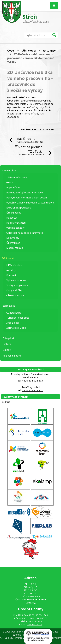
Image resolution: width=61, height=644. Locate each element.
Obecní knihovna (15, 295)
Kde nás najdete (12, 356)
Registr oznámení (16, 223)
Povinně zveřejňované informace (25, 192)
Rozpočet (12, 218)
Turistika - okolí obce (18, 318)
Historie (7, 344)
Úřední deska (14, 213)
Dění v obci (29, 51)
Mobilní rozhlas (15, 248)
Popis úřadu (13, 187)
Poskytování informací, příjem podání (27, 197)
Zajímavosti (9, 306)
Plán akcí (11, 275)
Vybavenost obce (16, 280)
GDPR (10, 182)
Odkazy (7, 350)
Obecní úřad (9, 170)
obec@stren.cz (34, 624)
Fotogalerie (9, 338)
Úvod (11, 51)
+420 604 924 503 (33, 381)
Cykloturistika (14, 313)
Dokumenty (13, 238)
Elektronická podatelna (19, 208)
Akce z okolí (13, 323)
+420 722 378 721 (33, 390)
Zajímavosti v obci (16, 328)
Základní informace (17, 177)
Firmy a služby (14, 290)
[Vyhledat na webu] (41, 35)
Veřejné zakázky (15, 228)
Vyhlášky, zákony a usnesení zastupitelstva (30, 203)
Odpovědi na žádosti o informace (25, 233)
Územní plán (13, 243)
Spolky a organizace (17, 285)
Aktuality (49, 51)
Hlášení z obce (14, 265)
